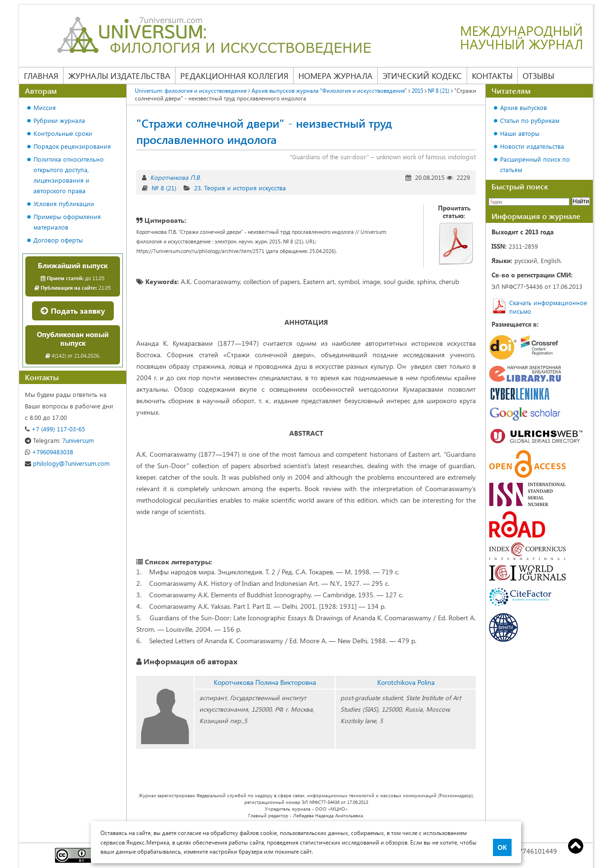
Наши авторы (520, 133)
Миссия (45, 107)
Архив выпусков (524, 107)
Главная (41, 76)
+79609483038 (49, 452)
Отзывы (538, 76)
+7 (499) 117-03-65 (55, 429)
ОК (502, 847)
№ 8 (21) (164, 188)
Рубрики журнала (59, 120)
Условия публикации (64, 203)
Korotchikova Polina (406, 682)
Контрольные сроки (63, 133)
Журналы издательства (119, 76)
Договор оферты (58, 240)
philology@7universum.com (67, 463)
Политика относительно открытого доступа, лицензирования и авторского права (69, 175)
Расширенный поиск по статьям (535, 164)
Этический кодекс (422, 76)
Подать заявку (73, 311)
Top (576, 846)
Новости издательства (532, 146)
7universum (59, 440)
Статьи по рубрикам (530, 120)
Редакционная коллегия (234, 76)
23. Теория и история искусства (240, 188)
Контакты (492, 76)
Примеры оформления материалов (67, 222)
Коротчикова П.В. (175, 177)
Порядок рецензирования (72, 146)
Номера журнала (335, 76)
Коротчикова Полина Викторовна (265, 682)
